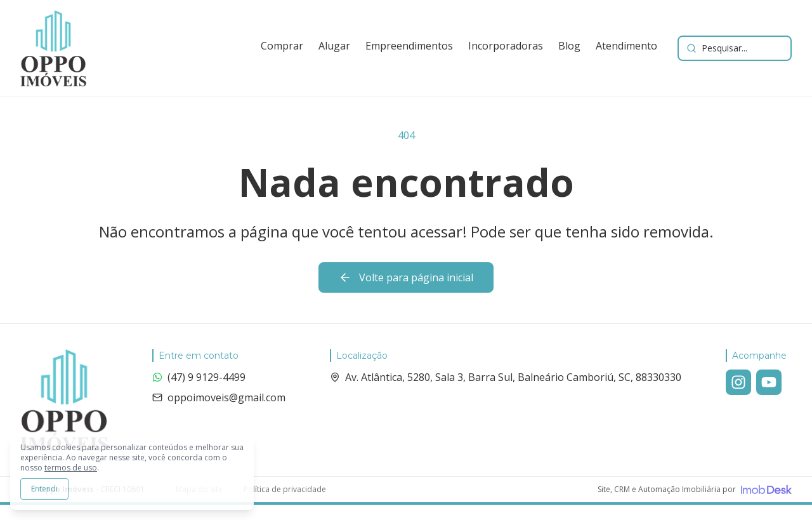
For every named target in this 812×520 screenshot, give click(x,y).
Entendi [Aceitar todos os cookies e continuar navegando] (44, 489)
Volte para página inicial (406, 277)
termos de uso (71, 468)
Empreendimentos (409, 46)
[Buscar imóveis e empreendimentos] (735, 48)
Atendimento (626, 46)
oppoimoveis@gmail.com (219, 397)
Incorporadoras (506, 46)
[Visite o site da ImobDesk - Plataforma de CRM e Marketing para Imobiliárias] (695, 490)
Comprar (282, 46)
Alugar (334, 46)
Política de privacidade (285, 490)
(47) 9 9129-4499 (199, 377)
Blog (569, 46)
